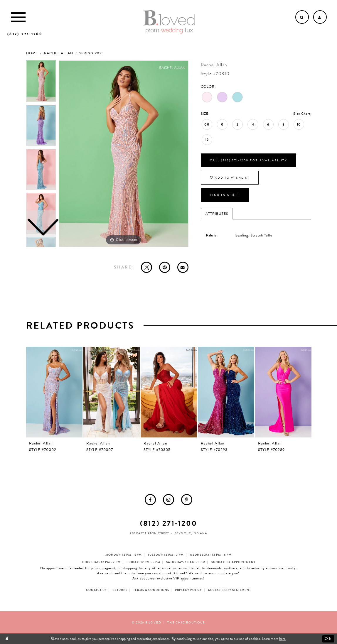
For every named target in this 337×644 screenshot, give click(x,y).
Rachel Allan (59, 53)
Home (32, 53)
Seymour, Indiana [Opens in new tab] (191, 533)
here (282, 639)
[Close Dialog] (7, 639)
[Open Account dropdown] (320, 17)
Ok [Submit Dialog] (328, 639)
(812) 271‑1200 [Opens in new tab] (169, 523)
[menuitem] (150, 500)
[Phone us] (25, 34)
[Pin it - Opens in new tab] (165, 267)
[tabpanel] (124, 154)
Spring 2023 (91, 53)
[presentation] (54, 392)
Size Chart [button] (302, 114)
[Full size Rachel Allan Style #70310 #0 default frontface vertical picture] (124, 154)
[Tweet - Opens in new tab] (146, 267)
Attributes (217, 214)
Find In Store (225, 195)
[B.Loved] (169, 22)
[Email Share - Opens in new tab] (183, 267)
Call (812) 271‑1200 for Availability (248, 160)
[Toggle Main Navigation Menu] (18, 17)
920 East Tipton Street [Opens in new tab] (149, 533)
